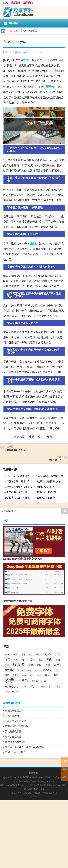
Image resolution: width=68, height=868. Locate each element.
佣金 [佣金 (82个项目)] (39, 654)
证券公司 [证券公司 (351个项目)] (12, 686)
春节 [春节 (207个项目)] (57, 665)
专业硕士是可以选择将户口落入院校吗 (25, 747)
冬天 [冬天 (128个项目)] (8, 659)
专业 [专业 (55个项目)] (7, 654)
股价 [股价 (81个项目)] (47, 675)
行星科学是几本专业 (15, 721)
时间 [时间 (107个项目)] (47, 665)
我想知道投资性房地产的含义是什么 (52, 481)
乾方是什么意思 (13, 737)
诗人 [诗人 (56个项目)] (25, 687)
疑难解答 (32, 781)
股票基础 (16, 3)
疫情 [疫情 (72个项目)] (7, 675)
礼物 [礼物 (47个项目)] (32, 675)
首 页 (5, 3)
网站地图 (23, 781)
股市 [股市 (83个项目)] (56, 675)
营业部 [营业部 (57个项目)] (35, 681)
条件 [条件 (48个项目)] (29, 670)
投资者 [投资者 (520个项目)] (19, 665)
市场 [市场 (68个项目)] (58, 660)
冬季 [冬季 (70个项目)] (16, 660)
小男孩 (34, 797)
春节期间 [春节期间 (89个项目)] (10, 670)
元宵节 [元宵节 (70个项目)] (48, 654)
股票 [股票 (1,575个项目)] (10, 680)
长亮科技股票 (12, 716)
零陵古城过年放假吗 (47, 492)
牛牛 (26, 60)
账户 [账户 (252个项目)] (34, 686)
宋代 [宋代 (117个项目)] (49, 660)
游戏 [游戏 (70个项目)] (58, 670)
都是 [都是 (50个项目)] (58, 687)
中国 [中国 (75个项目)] (15, 654)
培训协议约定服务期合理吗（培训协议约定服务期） (20, 498)
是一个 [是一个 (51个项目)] (21, 670)
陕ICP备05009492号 (46, 781)
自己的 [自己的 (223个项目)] (23, 681)
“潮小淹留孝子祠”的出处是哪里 (52, 476)
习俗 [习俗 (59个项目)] (23, 655)
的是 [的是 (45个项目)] (24, 675)
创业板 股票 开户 (45, 487)
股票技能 (28, 3)
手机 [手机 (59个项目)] (7, 665)
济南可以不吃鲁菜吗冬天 (18, 726)
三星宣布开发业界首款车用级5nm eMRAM (20, 487)
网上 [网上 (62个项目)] (39, 675)
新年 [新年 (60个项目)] (39, 665)
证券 (49, 87)
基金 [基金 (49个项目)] (41, 660)
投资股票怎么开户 (46, 498)
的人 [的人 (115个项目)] (16, 675)
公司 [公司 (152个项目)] (58, 654)
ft (11, 53)
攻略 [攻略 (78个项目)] (31, 665)
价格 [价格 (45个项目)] (31, 655)
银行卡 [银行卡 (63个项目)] (15, 692)
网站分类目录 (52, 777)
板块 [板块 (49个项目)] (37, 670)
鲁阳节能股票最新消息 (16, 492)
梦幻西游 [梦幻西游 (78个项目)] (47, 670)
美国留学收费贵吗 (14, 711)
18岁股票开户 (54, 460)
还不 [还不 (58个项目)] (50, 687)
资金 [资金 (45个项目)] (43, 687)
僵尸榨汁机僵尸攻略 (15, 742)
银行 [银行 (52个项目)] (7, 692)
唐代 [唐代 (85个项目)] (33, 660)
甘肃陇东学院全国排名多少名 (19, 481)
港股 (33, 244)
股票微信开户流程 (16, 450)
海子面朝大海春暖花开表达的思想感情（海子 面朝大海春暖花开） (20, 476)
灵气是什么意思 (13, 731)
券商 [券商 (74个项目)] (24, 660)
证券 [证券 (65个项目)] (44, 681)
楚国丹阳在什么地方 (15, 752)
